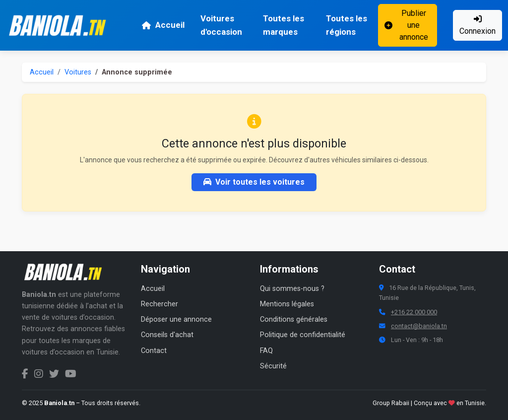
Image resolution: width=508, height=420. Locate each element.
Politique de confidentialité (303, 335)
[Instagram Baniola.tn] (39, 374)
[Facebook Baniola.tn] (25, 374)
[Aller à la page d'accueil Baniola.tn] (66, 272)
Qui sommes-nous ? (292, 289)
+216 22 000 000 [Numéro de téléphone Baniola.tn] (414, 312)
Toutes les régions (347, 25)
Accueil (163, 25)
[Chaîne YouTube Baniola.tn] (71, 374)
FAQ (266, 351)
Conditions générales (294, 319)
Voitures (78, 72)
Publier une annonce (406, 25)
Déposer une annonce (176, 319)
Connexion (477, 25)
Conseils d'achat (167, 335)
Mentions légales (287, 304)
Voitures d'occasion (221, 25)
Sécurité (273, 366)
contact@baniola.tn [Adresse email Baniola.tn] (419, 326)
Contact (154, 351)
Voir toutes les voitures (254, 182)
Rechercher (159, 304)
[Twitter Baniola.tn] (54, 374)
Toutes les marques (284, 25)
